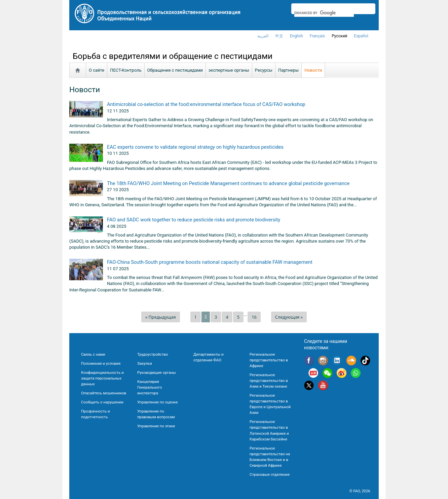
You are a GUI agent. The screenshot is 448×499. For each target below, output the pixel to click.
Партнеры (288, 70)
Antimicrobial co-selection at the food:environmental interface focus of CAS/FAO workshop (206, 104)
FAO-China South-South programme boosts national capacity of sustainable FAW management (210, 262)
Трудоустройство (153, 354)
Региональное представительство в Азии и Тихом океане (269, 381)
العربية (263, 36)
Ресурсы (264, 70)
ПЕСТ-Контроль (126, 70)
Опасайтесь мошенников (104, 393)
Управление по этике (156, 426)
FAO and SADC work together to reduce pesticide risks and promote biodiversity (194, 220)
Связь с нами (93, 354)
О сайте (97, 70)
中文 (279, 36)
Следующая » (289, 317)
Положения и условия (101, 363)
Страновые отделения (270, 474)
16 (254, 317)
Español (361, 36)
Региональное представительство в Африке (269, 360)
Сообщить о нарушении (102, 402)
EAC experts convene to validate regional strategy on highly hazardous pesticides (195, 147)
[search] (324, 13)
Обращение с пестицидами (175, 70)
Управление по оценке (158, 402)
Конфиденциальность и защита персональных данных (102, 378)
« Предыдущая (161, 317)
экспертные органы (229, 70)
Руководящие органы (157, 372)
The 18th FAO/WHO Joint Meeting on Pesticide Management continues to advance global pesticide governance (228, 183)
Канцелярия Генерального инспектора (150, 387)
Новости (313, 70)
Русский (339, 36)
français (317, 36)
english (296, 36)
